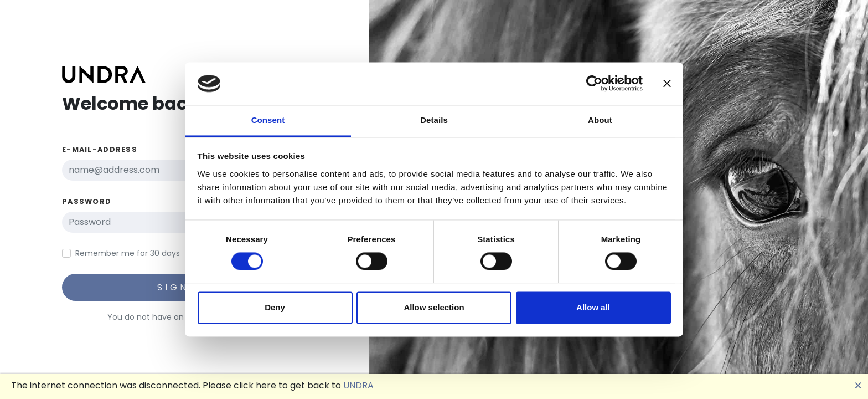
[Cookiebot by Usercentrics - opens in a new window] (594, 84)
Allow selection (434, 307)
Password (87, 201)
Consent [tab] (268, 120)
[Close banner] (667, 84)
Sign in (182, 287)
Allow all (593, 307)
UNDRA (358, 385)
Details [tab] (434, 120)
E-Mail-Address (100, 149)
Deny (275, 307)
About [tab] (600, 120)
